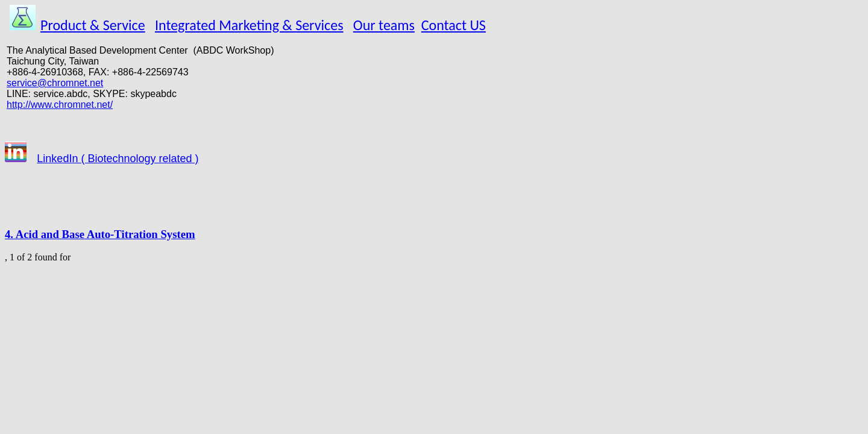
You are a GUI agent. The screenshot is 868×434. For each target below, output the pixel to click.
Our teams (384, 25)
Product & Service (93, 25)
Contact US (454, 25)
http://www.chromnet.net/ (60, 105)
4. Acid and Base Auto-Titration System (100, 234)
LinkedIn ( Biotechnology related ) (118, 159)
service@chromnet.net (55, 83)
